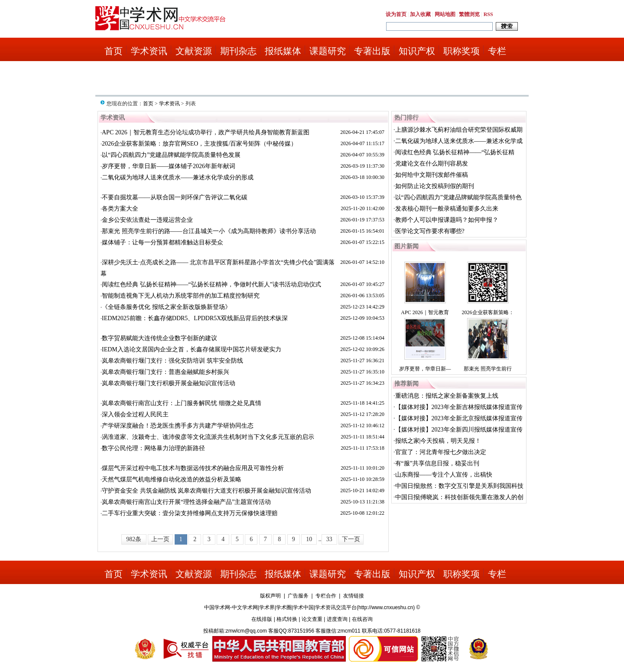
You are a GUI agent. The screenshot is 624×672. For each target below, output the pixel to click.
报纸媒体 (283, 51)
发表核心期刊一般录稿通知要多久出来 (447, 209)
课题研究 (328, 51)
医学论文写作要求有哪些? (430, 231)
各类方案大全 (120, 209)
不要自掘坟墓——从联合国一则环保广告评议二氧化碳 (175, 197)
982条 (134, 539)
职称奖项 (461, 51)
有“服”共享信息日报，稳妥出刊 (437, 463)
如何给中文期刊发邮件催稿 (432, 175)
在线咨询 (362, 619)
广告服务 (298, 596)
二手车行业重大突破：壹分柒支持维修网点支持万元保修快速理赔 (190, 513)
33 (329, 539)
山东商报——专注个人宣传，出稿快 (444, 475)
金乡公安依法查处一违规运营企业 (147, 220)
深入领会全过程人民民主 (135, 414)
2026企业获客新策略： (488, 312)
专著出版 (372, 51)
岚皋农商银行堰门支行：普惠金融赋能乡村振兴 (166, 372)
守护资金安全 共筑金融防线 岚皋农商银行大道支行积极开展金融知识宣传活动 (206, 491)
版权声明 (270, 596)
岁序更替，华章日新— (425, 369)
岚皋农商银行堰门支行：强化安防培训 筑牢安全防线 (172, 361)
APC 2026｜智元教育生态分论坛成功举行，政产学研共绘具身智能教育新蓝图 (206, 132)
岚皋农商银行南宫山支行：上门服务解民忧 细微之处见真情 (182, 403)
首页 (114, 51)
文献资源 (194, 51)
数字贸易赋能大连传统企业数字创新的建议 (159, 338)
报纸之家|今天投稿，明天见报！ (438, 441)
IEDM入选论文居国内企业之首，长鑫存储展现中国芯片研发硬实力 (192, 349)
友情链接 (354, 596)
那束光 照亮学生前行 (488, 369)
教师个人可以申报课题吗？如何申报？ (447, 220)
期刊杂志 (238, 51)
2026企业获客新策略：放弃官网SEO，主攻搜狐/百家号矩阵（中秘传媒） (199, 144)
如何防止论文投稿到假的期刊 (435, 186)
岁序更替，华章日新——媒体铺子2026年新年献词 (169, 166)
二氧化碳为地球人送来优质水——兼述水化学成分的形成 (178, 177)
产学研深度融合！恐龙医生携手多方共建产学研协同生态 (178, 426)
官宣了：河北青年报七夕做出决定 (441, 452)
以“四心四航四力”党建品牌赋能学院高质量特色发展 (171, 155)
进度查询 (337, 619)
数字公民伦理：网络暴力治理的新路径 (153, 448)
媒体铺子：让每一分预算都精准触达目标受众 (162, 242)
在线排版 (262, 619)
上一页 (160, 539)
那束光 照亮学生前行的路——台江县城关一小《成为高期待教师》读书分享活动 (209, 231)
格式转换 (287, 619)
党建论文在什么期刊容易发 (432, 164)
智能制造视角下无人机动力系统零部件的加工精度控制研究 (181, 296)
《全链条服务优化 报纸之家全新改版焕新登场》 (166, 307)
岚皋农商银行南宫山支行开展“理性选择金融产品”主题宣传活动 (186, 502)
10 (309, 539)
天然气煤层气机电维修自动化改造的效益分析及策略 (172, 479)
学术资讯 (149, 51)
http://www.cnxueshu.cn (386, 607)
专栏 (497, 51)
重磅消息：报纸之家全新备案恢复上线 (447, 396)
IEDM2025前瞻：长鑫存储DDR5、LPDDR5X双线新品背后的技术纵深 (195, 318)
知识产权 (417, 51)
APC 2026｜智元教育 (425, 312)
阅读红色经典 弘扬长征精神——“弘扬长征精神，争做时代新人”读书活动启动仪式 (211, 284)
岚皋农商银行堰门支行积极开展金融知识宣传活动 (169, 383)
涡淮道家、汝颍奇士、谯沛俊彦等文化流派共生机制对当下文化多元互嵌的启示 (208, 437)
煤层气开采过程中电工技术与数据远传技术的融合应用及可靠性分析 (193, 468)
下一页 (351, 539)
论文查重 (312, 619)
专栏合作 (326, 596)
